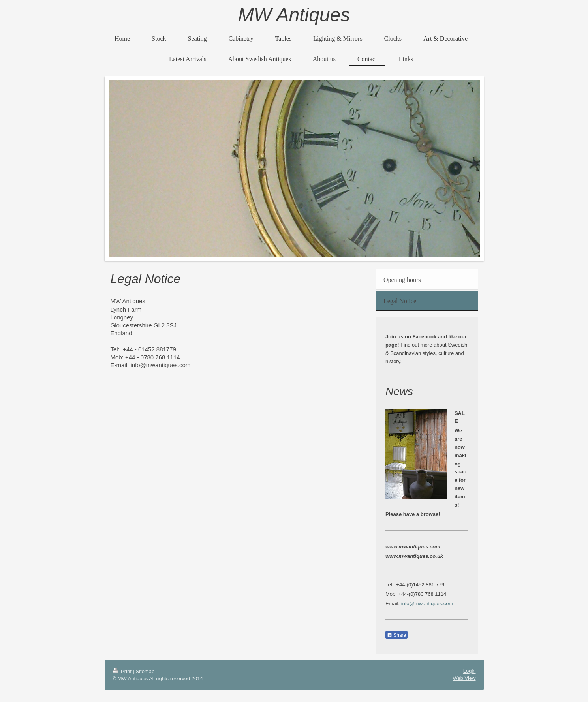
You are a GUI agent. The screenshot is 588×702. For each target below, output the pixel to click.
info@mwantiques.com (427, 603)
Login (470, 671)
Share (396, 635)
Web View (464, 678)
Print (123, 671)
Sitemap (145, 671)
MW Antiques (294, 15)
